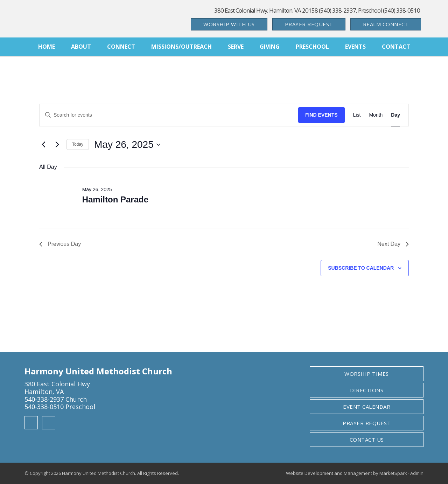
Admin (417, 473)
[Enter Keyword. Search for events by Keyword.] (169, 115)
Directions (367, 390)
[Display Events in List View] (357, 115)
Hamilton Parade (115, 199)
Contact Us (367, 440)
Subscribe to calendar (361, 268)
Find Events (321, 115)
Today (78, 144)
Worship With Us (229, 24)
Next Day (393, 244)
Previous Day (60, 244)
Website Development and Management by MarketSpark (346, 473)
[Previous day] (43, 145)
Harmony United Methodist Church (73, 19)
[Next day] (57, 145)
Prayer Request (309, 24)
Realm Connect (386, 24)
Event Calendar (367, 407)
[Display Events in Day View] (395, 115)
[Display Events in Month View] (376, 115)
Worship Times (367, 374)
